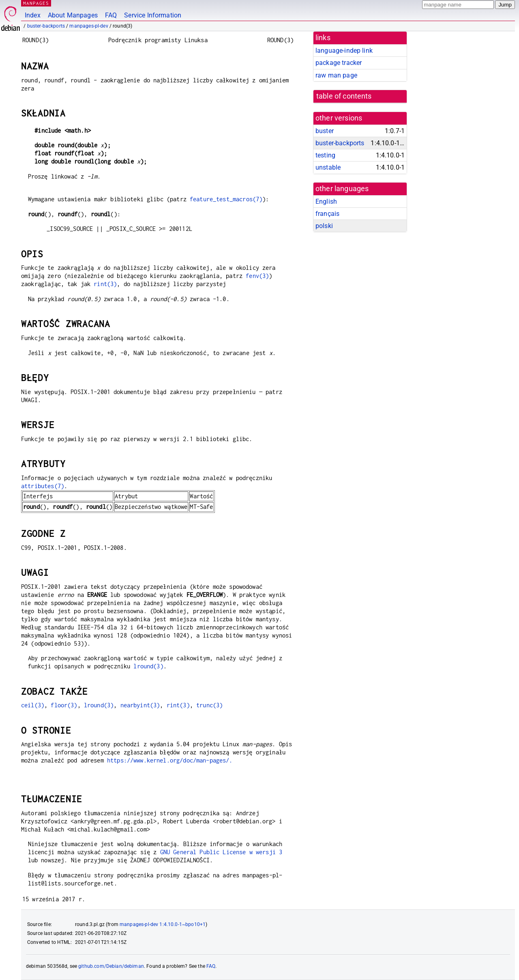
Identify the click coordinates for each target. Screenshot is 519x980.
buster (325, 131)
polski (324, 226)
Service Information (153, 15)
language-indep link (344, 51)
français (327, 214)
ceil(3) (33, 705)
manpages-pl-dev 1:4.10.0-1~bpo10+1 (163, 924)
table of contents (344, 96)
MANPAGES (36, 3)
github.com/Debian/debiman (111, 966)
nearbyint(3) (140, 705)
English (326, 201)
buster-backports (46, 26)
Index (33, 15)
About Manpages (73, 15)
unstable (328, 167)
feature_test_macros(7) (226, 199)
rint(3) (105, 284)
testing (325, 155)
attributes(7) (43, 486)
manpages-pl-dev (89, 26)
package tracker (339, 63)
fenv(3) (257, 276)
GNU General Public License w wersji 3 (221, 852)
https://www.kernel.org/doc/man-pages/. (170, 760)
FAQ (111, 15)
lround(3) (148, 666)
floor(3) (64, 705)
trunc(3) (209, 705)
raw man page (336, 75)
